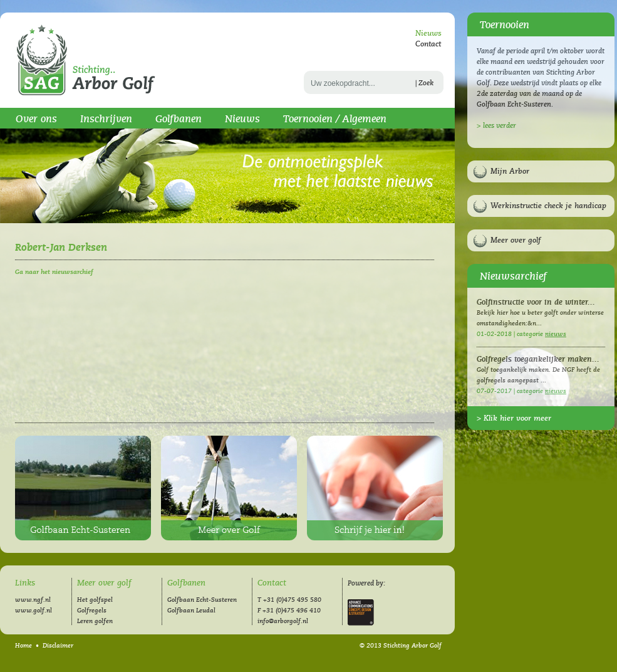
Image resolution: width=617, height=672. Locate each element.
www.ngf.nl (33, 600)
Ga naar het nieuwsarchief (54, 272)
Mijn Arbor (510, 171)
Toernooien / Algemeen (335, 119)
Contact (428, 44)
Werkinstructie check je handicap (548, 206)
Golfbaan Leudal (191, 611)
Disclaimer (58, 646)
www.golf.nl (34, 611)
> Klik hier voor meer (514, 418)
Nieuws (428, 34)
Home (23, 646)
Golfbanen (179, 119)
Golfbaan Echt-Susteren (83, 488)
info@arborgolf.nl (283, 621)
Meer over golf (516, 240)
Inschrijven (106, 119)
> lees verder (496, 126)
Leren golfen (95, 621)
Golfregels (92, 611)
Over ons (36, 119)
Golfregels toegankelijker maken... (538, 360)
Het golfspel (95, 600)
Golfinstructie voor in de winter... (536, 302)
